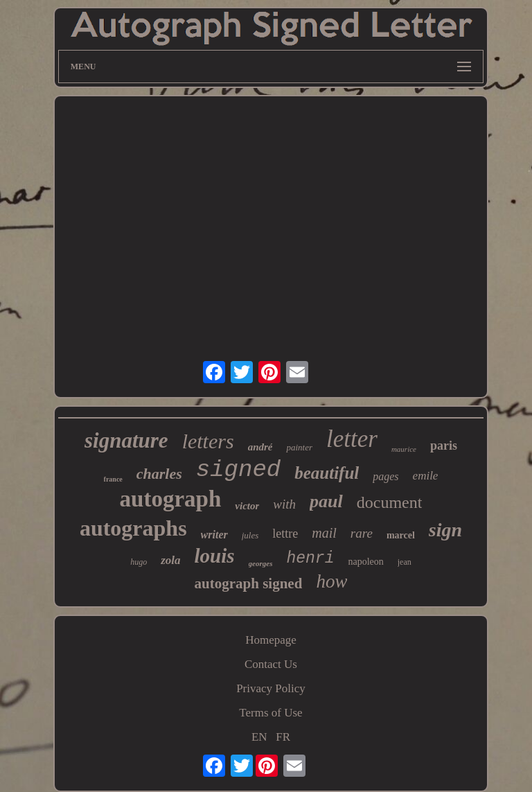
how (331, 581)
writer (214, 535)
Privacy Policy (271, 688)
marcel (401, 535)
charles (159, 474)
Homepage (271, 640)
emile (426, 476)
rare (362, 533)
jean (405, 562)
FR (283, 737)
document (390, 502)
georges (261, 563)
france (113, 479)
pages (385, 476)
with (284, 504)
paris (444, 446)
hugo (139, 562)
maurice (404, 449)
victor (247, 506)
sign (445, 530)
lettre (285, 534)
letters (208, 441)
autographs (133, 528)
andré (260, 447)
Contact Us (271, 664)
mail (324, 533)
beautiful (327, 473)
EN (259, 737)
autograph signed (249, 583)
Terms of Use (271, 713)
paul (326, 501)
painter (299, 447)
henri (310, 558)
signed (238, 470)
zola (170, 560)
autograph (171, 499)
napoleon (365, 562)
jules (250, 535)
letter (352, 439)
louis (215, 556)
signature (126, 440)
